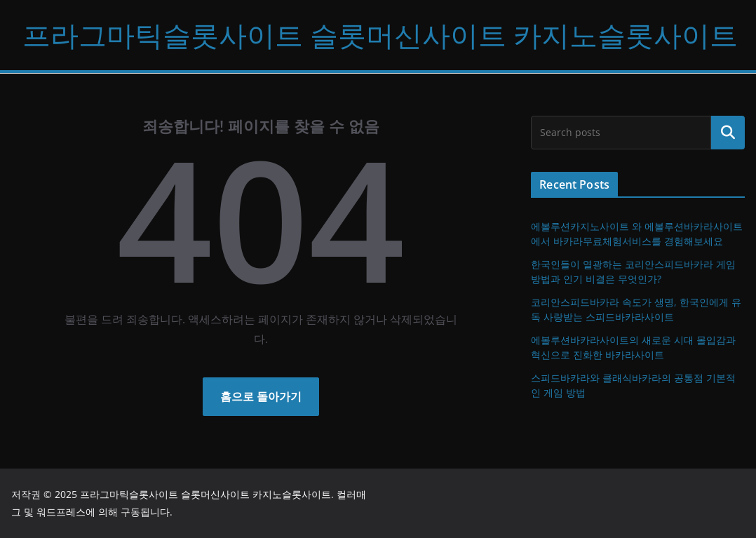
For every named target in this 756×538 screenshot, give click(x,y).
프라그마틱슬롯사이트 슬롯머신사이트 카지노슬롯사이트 (380, 35)
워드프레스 (61, 512)
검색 (728, 133)
